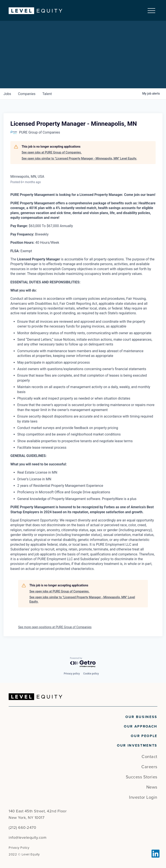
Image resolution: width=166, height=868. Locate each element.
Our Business (141, 717)
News (152, 787)
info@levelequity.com (28, 837)
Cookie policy (91, 674)
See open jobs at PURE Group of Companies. (52, 153)
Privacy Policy (19, 848)
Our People (144, 736)
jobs (7, 94)
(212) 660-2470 (22, 828)
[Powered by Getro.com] (83, 662)
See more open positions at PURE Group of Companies (55, 627)
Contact (149, 757)
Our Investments (137, 745)
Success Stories (142, 777)
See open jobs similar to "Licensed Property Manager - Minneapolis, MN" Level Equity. (79, 158)
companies (27, 94)
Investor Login (143, 797)
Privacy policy (72, 674)
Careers (149, 767)
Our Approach (141, 726)
